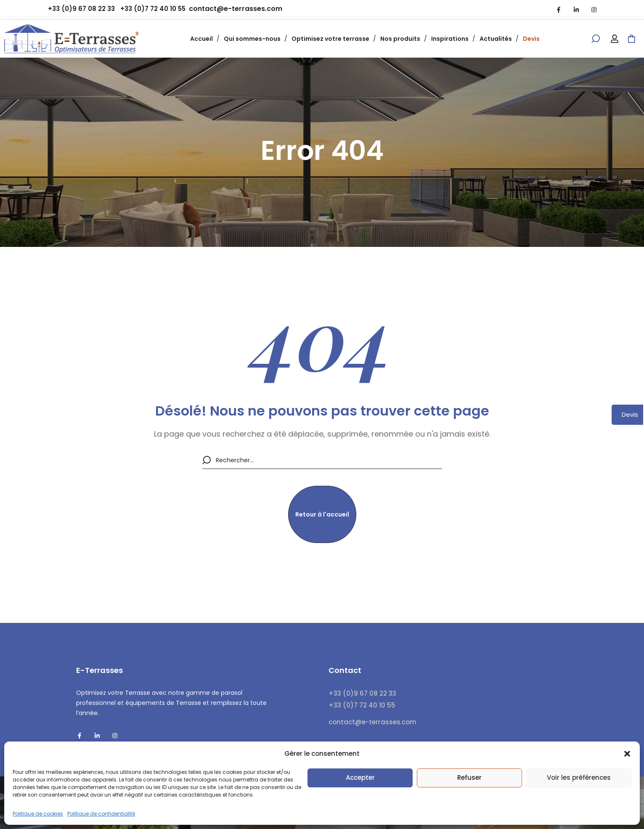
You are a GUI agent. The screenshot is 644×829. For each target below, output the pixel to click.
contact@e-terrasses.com (236, 9)
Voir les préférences (579, 777)
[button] (627, 754)
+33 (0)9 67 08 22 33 (81, 9)
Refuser (469, 777)
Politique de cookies (38, 814)
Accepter (360, 777)
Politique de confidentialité (101, 814)
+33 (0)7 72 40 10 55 (153, 9)
